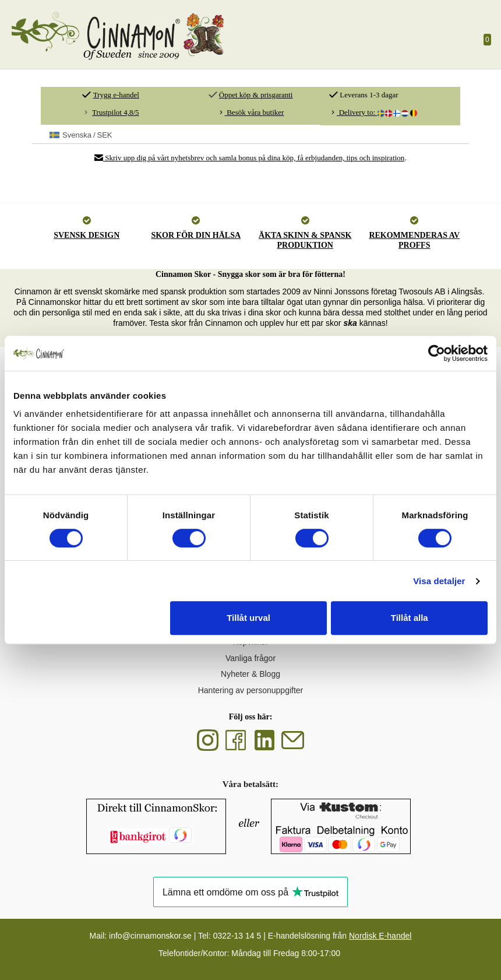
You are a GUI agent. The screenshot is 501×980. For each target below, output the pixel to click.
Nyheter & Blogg (250, 674)
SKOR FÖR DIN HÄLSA (196, 235)
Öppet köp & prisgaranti (256, 95)
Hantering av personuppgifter (251, 690)
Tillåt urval (248, 618)
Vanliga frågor (250, 658)
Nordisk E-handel (380, 936)
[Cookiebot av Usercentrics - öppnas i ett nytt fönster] (437, 353)
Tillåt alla (410, 618)
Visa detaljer (439, 581)
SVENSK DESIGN (87, 235)
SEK (81, 135)
